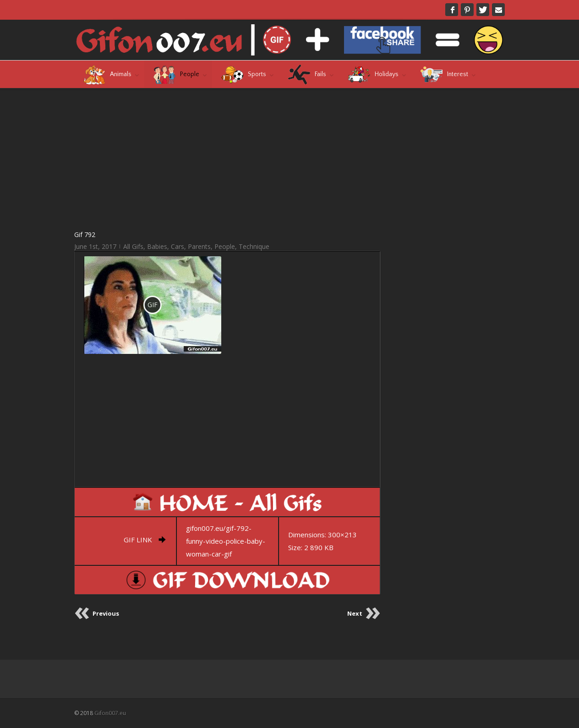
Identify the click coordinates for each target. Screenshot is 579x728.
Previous (106, 613)
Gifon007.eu (110, 713)
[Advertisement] (227, 159)
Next (355, 613)
